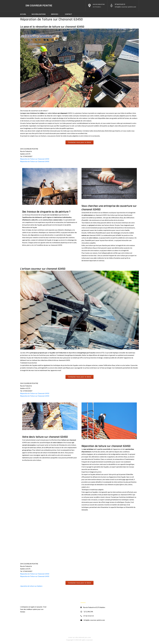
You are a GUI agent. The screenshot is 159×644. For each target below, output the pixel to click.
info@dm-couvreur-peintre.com (125, 7)
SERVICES (55, 14)
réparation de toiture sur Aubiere (31, 586)
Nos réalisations (39, 14)
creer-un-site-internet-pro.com (79, 637)
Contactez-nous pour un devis (79, 142)
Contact (68, 14)
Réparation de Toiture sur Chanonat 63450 (35, 159)
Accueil (23, 14)
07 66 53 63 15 (120, 4)
